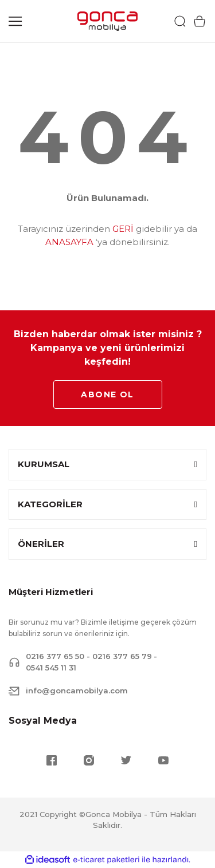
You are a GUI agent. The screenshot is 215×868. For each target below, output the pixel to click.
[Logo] (107, 21)
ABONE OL (107, 394)
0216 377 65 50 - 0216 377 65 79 (89, 656)
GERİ (123, 229)
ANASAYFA (69, 242)
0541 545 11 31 (51, 668)
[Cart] (200, 21)
